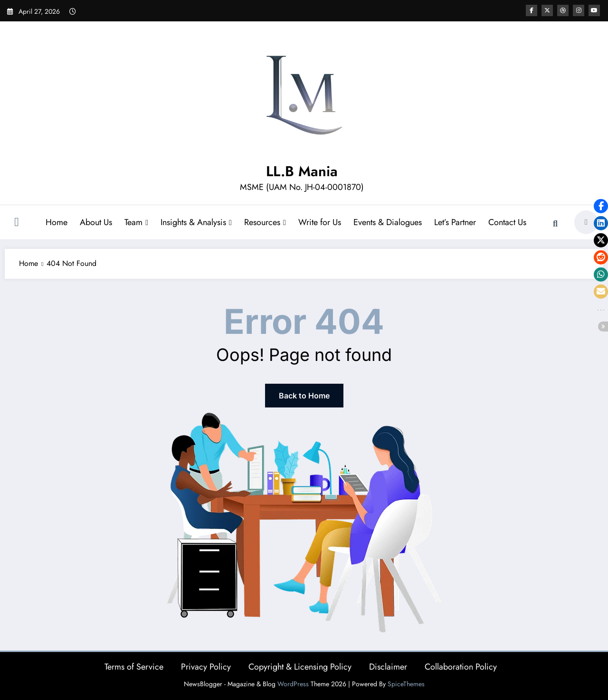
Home (57, 222)
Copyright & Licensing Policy (300, 667)
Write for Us (320, 222)
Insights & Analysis (196, 222)
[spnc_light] (586, 222)
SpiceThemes (406, 684)
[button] (601, 206)
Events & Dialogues (388, 222)
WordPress (293, 684)
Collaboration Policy (461, 667)
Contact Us (507, 222)
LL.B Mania (302, 171)
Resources (265, 222)
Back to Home (304, 396)
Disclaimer (388, 667)
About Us (96, 222)
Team (136, 222)
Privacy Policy (206, 667)
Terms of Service (134, 667)
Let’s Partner (455, 222)
